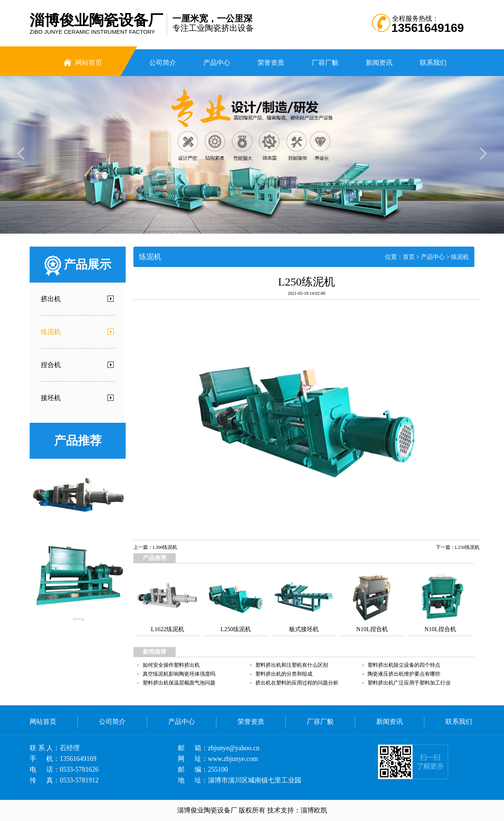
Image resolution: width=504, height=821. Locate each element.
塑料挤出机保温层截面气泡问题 (179, 683)
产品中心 (433, 257)
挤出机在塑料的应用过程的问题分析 (297, 683)
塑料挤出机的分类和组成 (284, 674)
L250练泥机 (467, 547)
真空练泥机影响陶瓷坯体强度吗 (179, 674)
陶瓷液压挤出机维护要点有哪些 (404, 674)
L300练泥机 (165, 547)
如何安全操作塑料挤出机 (171, 665)
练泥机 (460, 257)
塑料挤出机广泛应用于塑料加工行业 (409, 683)
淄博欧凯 (314, 810)
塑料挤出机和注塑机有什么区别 (292, 665)
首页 (409, 257)
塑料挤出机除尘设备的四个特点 (404, 665)
